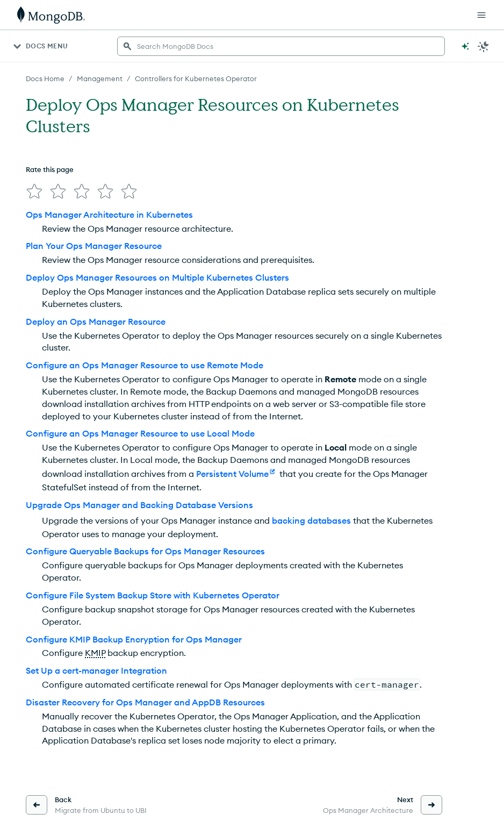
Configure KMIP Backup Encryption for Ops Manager (134, 639)
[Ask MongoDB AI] (465, 46)
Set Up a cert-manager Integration (96, 670)
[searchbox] (281, 46)
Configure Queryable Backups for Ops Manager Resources (145, 551)
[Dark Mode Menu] (484, 46)
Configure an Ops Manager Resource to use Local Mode (140, 433)
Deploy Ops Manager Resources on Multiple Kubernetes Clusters (157, 277)
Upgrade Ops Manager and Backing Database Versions (139, 505)
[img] (34, 191)
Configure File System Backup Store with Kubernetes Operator (153, 595)
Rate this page (50, 169)
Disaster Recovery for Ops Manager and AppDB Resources (145, 702)
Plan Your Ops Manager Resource (94, 246)
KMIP (95, 653)
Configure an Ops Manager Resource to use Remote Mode (145, 365)
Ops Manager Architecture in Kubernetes (109, 215)
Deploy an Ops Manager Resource (96, 322)
